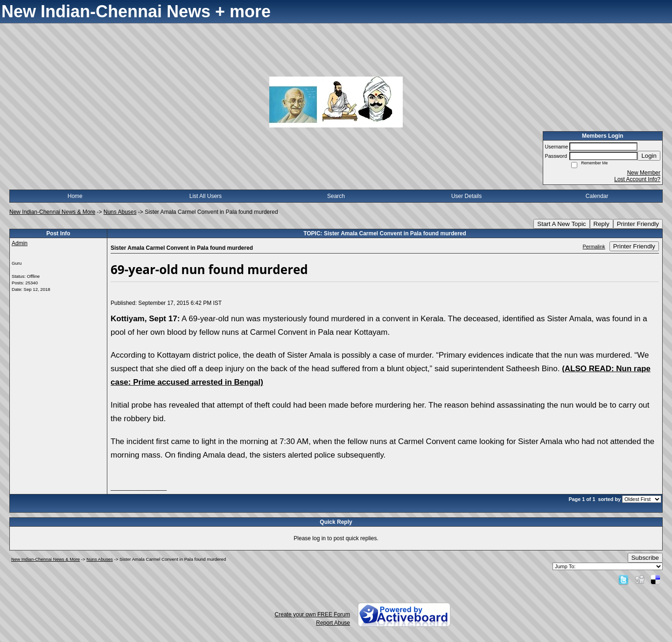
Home (75, 196)
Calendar (597, 196)
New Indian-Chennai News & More (52, 212)
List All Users (206, 196)
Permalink (594, 247)
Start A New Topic (561, 224)
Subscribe (645, 558)
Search (336, 196)
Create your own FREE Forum (312, 614)
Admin (20, 243)
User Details (466, 196)
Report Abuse (333, 623)
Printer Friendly (638, 224)
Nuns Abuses (120, 212)
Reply (602, 224)
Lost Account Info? (637, 179)
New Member (644, 173)
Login (649, 156)
